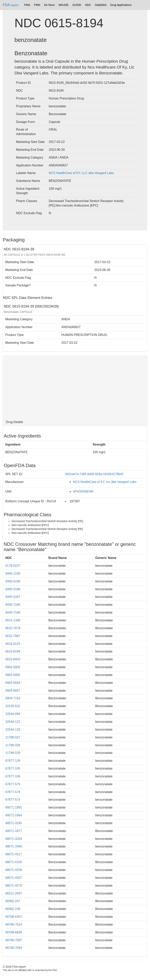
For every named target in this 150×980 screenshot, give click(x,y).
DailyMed (101, 5)
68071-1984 (14, 815)
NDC (88, 5)
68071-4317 (14, 854)
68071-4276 (14, 886)
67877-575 (13, 784)
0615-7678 (13, 628)
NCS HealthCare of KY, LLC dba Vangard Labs (81, 173)
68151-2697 (14, 893)
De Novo (49, 5)
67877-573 (13, 800)
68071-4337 (14, 878)
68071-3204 (14, 839)
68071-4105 (14, 862)
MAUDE (64, 5)
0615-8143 (13, 644)
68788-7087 (14, 940)
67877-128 (13, 761)
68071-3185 (14, 823)
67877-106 (13, 776)
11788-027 (13, 737)
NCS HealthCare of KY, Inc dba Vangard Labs (105, 482)
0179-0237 (13, 566)
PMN (37, 5)
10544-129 (13, 730)
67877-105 (13, 768)
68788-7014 (14, 925)
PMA (27, 5)
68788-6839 (14, 932)
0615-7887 (13, 636)
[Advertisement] (75, 387)
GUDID (77, 5)
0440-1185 (13, 573)
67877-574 (13, 792)
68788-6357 (14, 917)
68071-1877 (14, 831)
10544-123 (13, 722)
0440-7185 (13, 605)
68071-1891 (14, 807)
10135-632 (13, 706)
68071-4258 (14, 870)
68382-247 (13, 901)
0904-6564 (13, 683)
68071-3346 (14, 846)
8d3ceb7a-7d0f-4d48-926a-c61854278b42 (94, 474)
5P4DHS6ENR (83, 491)
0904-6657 (13, 691)
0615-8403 (13, 659)
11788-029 (13, 753)
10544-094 (13, 714)
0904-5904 (13, 667)
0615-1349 (13, 620)
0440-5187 (13, 597)
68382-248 (13, 909)
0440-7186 (13, 612)
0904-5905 (13, 675)
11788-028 (13, 745)
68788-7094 (14, 948)
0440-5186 (13, 589)
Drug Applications (121, 5)
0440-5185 (13, 581)
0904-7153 (13, 698)
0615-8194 (13, 651)
